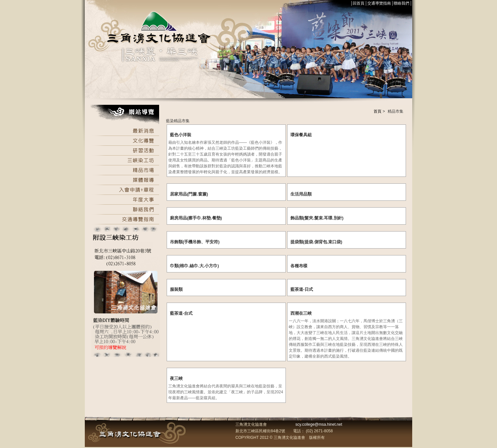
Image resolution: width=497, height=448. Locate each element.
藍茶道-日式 (302, 289)
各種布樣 (299, 266)
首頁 (377, 111)
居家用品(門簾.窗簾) (189, 194)
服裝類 (176, 289)
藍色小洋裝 (181, 135)
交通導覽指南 (379, 3)
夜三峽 (176, 378)
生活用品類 (301, 194)
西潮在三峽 (301, 313)
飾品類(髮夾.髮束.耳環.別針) (317, 218)
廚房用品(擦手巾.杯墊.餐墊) (196, 218)
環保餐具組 (301, 135)
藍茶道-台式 (181, 313)
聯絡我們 (401, 3)
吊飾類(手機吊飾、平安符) (195, 242)
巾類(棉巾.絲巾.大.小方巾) (194, 266)
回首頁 (359, 3)
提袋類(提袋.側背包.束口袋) (316, 242)
